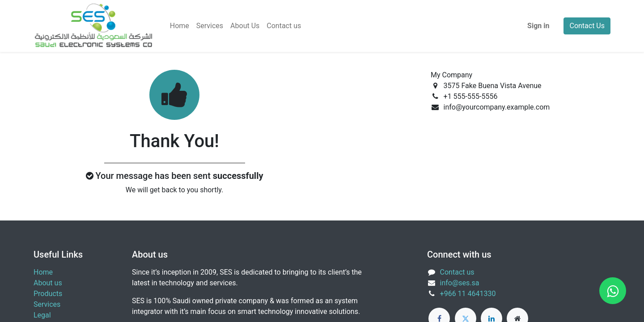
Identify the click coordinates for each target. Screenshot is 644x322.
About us (48, 283)
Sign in (538, 26)
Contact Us (587, 26)
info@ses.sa (460, 283)
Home (43, 272)
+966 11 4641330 (468, 294)
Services (47, 304)
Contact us (457, 272)
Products (48, 294)
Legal (42, 315)
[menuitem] (180, 26)
